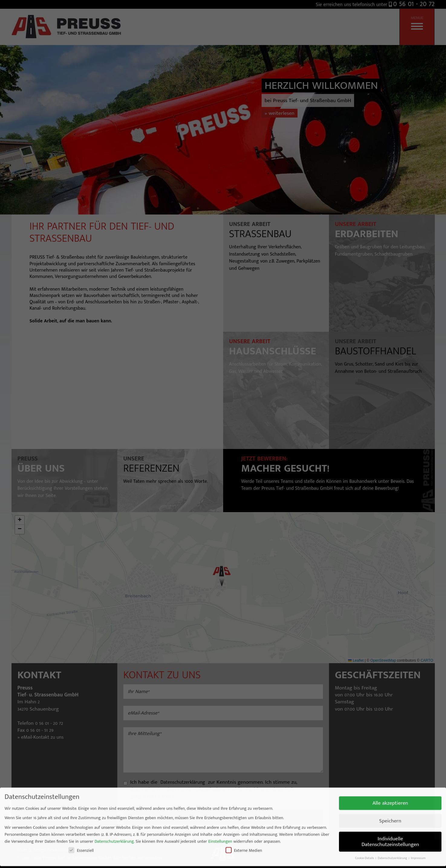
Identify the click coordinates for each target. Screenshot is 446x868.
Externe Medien (244, 817)
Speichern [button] (390, 787)
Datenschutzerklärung (114, 808)
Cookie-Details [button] (365, 824)
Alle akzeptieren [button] (390, 769)
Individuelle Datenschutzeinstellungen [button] (390, 808)
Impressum (418, 824)
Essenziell (81, 817)
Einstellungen (220, 808)
